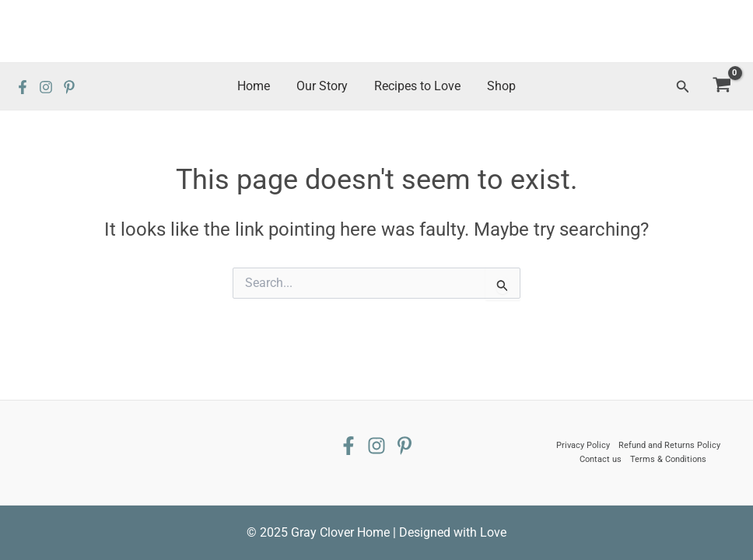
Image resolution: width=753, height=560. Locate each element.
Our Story (323, 86)
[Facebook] (23, 87)
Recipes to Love (417, 86)
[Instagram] (46, 87)
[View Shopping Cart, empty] (721, 87)
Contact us (601, 459)
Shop (499, 86)
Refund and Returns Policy (669, 445)
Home (256, 86)
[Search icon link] (683, 87)
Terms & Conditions (668, 459)
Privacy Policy (583, 445)
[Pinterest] (69, 87)
